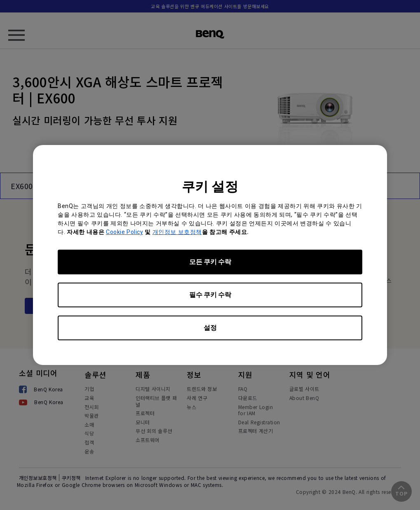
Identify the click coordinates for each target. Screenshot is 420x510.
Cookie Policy (124, 232)
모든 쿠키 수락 (210, 262)
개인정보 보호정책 (177, 232)
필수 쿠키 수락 (210, 295)
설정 (210, 328)
